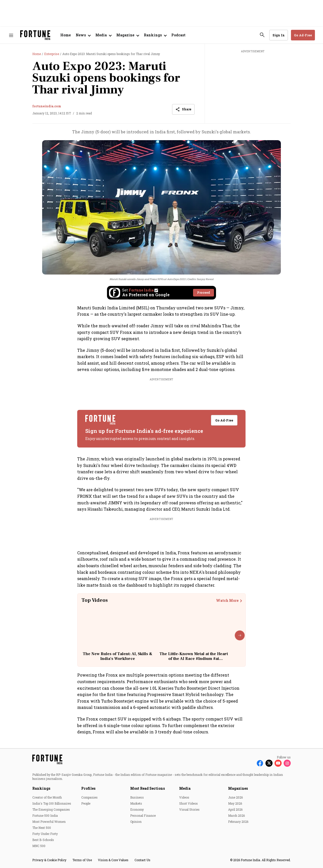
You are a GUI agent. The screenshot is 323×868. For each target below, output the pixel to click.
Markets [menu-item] (136, 803)
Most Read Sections (147, 788)
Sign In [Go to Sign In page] (279, 35)
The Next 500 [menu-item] (42, 828)
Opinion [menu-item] (136, 822)
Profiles (88, 788)
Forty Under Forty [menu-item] (45, 834)
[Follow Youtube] (278, 763)
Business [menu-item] (137, 797)
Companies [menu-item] (89, 797)
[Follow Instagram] (287, 763)
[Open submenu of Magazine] (128, 35)
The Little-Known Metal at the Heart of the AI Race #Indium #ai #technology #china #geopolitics (194, 659)
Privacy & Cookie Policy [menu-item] (49, 860)
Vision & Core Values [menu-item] (113, 860)
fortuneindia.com (47, 106)
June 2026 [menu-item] (235, 797)
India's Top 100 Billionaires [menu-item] (52, 803)
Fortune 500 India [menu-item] (45, 815)
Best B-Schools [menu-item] (43, 840)
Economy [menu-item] (137, 809)
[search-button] (262, 35)
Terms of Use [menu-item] (82, 860)
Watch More (227, 601)
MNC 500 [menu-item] (39, 846)
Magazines (238, 788)
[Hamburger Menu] (11, 35)
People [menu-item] (86, 803)
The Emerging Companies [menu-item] (51, 809)
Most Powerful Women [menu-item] (49, 822)
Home (65, 35)
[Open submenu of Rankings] (155, 35)
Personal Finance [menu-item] (143, 815)
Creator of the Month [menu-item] (47, 797)
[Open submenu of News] (83, 35)
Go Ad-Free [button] (303, 35)
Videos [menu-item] (184, 797)
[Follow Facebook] (260, 763)
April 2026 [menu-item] (235, 809)
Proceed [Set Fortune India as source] (204, 292)
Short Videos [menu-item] (189, 803)
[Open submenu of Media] (103, 35)
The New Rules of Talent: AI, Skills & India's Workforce (118, 656)
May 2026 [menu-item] (235, 803)
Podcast (178, 35)
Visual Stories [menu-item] (189, 809)
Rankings (41, 788)
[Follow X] (269, 763)
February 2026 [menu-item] (238, 822)
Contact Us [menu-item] (142, 860)
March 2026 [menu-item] (236, 815)
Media (185, 788)
